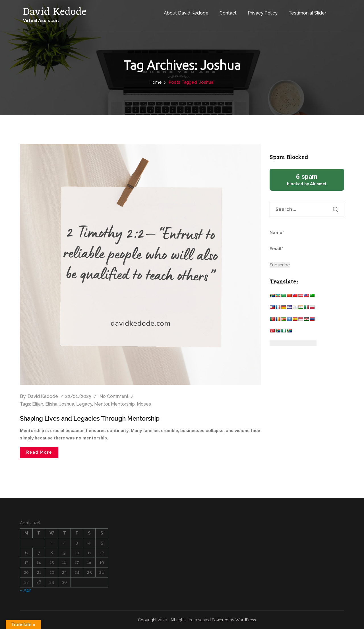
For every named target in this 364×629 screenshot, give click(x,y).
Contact (223, 11)
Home (156, 82)
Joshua (67, 404)
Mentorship (123, 404)
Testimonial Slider (302, 11)
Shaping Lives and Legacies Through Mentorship (92, 418)
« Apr (25, 590)
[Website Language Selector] (293, 343)
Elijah (38, 404)
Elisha (51, 404)
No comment (114, 396)
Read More (39, 452)
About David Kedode (181, 11)
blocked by (307, 179)
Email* (296, 252)
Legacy (84, 404)
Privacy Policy (257, 11)
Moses (144, 404)
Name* (296, 236)
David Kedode (43, 396)
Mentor (102, 404)
